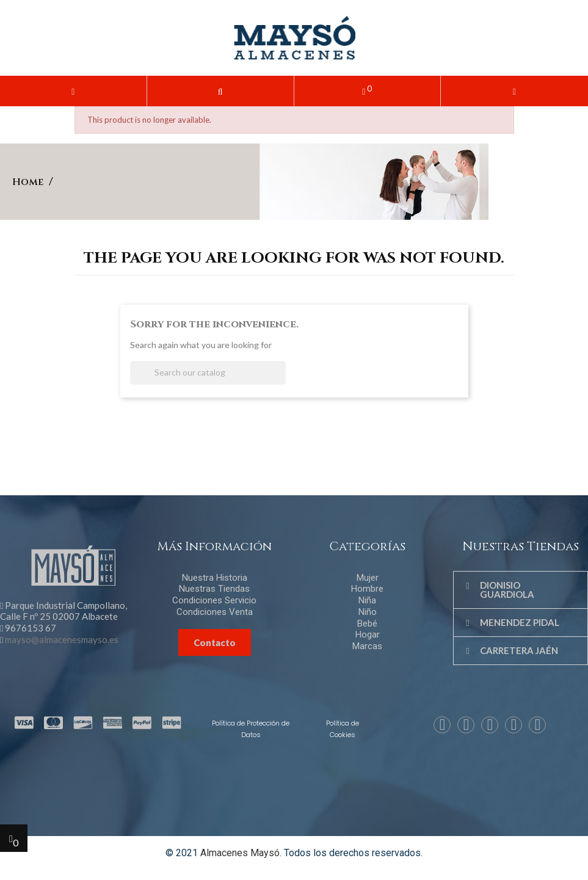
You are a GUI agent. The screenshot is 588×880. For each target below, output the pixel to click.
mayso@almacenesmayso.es (62, 639)
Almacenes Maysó (240, 853)
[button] (220, 91)
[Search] (208, 373)
